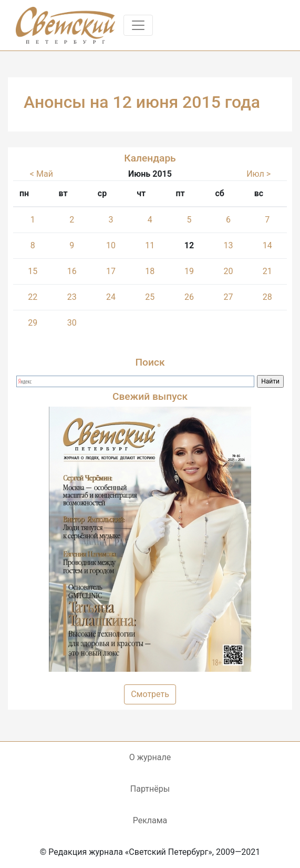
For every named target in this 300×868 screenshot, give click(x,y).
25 (150, 297)
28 (267, 297)
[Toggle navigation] (138, 25)
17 (111, 271)
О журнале (150, 757)
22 (33, 297)
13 (229, 245)
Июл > (258, 174)
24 (111, 297)
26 (189, 297)
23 (72, 297)
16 (72, 271)
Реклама (150, 820)
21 (267, 271)
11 (150, 245)
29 (33, 323)
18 (150, 271)
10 (111, 245)
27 (229, 297)
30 (72, 323)
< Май (42, 174)
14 (267, 245)
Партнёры (150, 789)
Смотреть (150, 694)
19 (189, 271)
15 (33, 271)
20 (229, 271)
